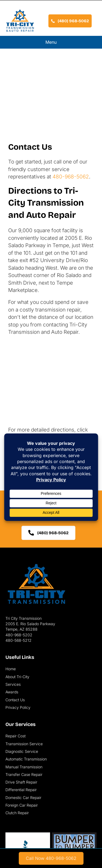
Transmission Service (24, 744)
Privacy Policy (18, 707)
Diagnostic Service (22, 751)
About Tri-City (17, 677)
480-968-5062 (71, 177)
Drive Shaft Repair (21, 782)
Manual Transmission (24, 767)
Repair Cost (16, 736)
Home (11, 669)
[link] (51, 858)
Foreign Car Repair (22, 805)
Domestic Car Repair (23, 798)
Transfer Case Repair (24, 774)
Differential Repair (21, 790)
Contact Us (15, 700)
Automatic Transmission (26, 759)
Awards (12, 692)
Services (13, 684)
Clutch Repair (17, 813)
